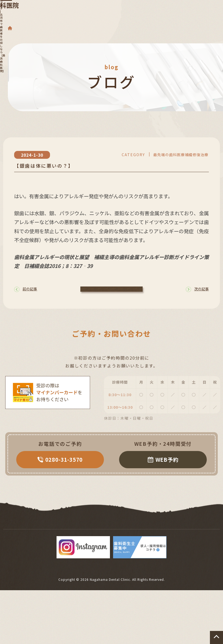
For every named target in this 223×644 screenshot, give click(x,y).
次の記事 (197, 294)
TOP (13, 529)
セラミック (191, 529)
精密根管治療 (27, 535)
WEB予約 (163, 467)
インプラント (125, 529)
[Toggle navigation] (209, 8)
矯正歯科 (159, 529)
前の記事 (26, 294)
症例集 (165, 535)
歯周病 (67, 529)
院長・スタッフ (67, 535)
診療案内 (40, 529)
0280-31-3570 (60, 467)
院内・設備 (105, 535)
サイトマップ (197, 535)
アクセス (137, 535)
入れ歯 (93, 529)
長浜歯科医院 (98, 15)
